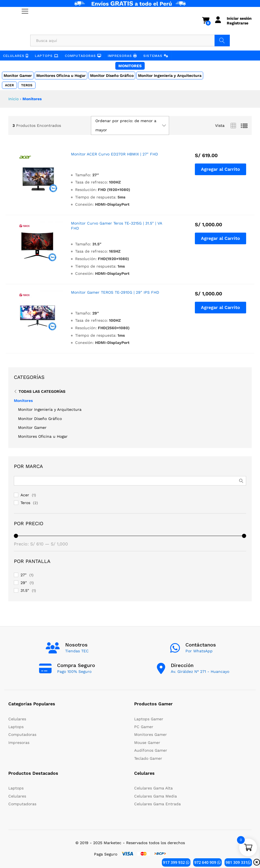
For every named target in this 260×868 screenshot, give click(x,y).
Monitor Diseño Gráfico (112, 76)
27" (24, 575)
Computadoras (83, 56)
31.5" (25, 590)
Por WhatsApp (199, 651)
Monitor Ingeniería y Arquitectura (170, 76)
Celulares (16, 56)
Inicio (13, 99)
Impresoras (122, 56)
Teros (27, 85)
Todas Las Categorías (42, 391)
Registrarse (238, 23)
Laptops (47, 56)
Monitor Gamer (18, 76)
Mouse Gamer (147, 743)
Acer (9, 85)
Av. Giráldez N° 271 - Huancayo (200, 671)
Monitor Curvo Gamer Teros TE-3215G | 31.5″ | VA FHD (116, 226)
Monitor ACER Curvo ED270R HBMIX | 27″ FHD (114, 154)
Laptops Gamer (149, 719)
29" (24, 583)
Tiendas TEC (77, 651)
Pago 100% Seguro (74, 671)
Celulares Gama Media (156, 796)
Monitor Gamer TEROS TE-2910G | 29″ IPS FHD (115, 292)
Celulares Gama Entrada (157, 804)
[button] (221, 169)
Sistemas (156, 56)
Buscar (222, 41)
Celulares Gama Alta (153, 788)
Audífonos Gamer (151, 750)
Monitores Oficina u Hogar (61, 76)
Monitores (130, 66)
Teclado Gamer (148, 758)
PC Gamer (144, 727)
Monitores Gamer (151, 734)
